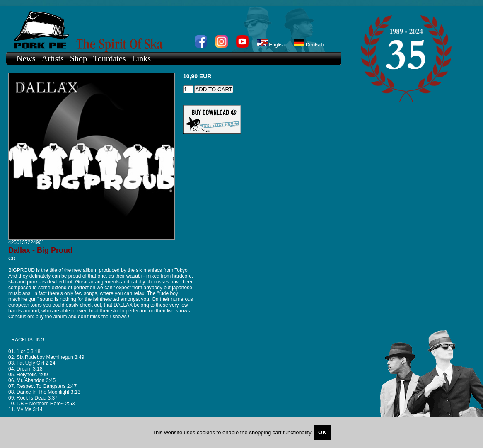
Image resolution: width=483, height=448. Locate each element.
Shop (78, 58)
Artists (53, 58)
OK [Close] (322, 432)
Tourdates (110, 58)
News (26, 58)
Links (142, 58)
